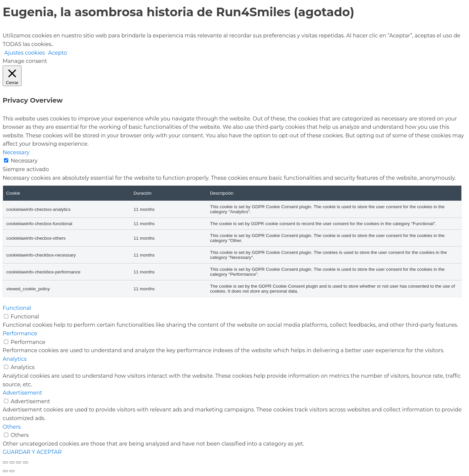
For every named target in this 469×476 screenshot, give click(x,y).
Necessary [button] (16, 152)
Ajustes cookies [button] (25, 53)
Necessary (24, 161)
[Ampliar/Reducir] (5, 462)
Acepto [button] (58, 53)
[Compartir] (19, 462)
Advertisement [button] (22, 393)
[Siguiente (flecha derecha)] (12, 471)
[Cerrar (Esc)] (25, 462)
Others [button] (12, 427)
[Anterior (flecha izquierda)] (5, 471)
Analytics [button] (15, 359)
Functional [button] (17, 308)
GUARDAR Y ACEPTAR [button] (32, 452)
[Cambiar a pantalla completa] (12, 462)
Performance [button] (20, 333)
